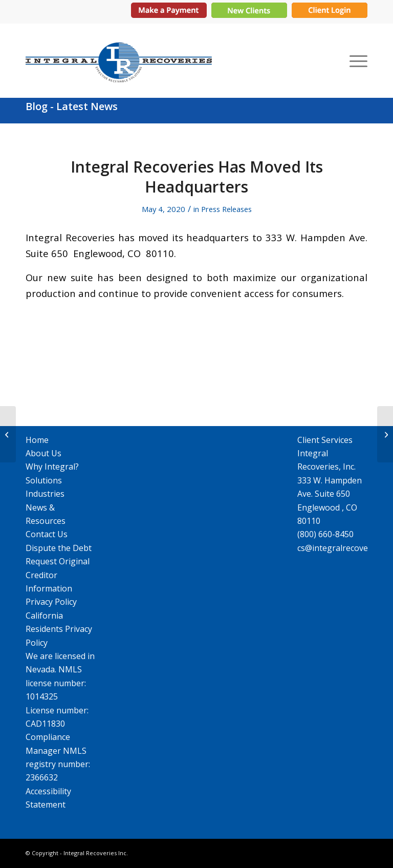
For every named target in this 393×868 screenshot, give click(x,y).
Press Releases (226, 209)
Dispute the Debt (59, 548)
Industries (45, 494)
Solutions (44, 480)
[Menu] (356, 61)
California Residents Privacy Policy (59, 629)
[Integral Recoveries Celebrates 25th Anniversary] (8, 434)
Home (37, 440)
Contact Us (47, 534)
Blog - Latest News (72, 106)
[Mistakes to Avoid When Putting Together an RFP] (385, 434)
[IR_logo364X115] (119, 61)
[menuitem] (356, 61)
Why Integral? (52, 467)
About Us (43, 453)
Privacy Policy (51, 602)
